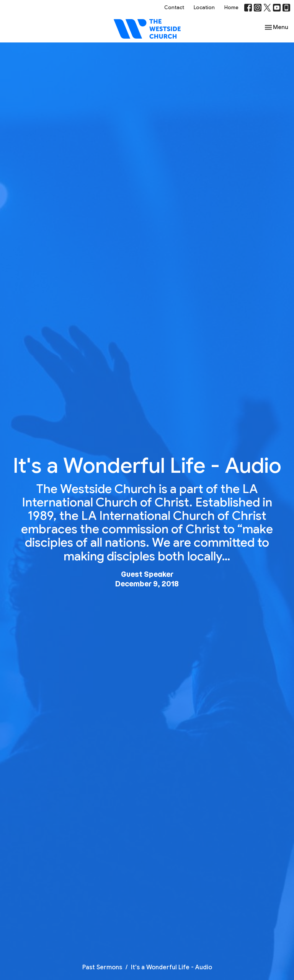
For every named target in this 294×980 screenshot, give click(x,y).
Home (231, 7)
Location (204, 7)
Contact (174, 7)
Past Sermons (102, 967)
